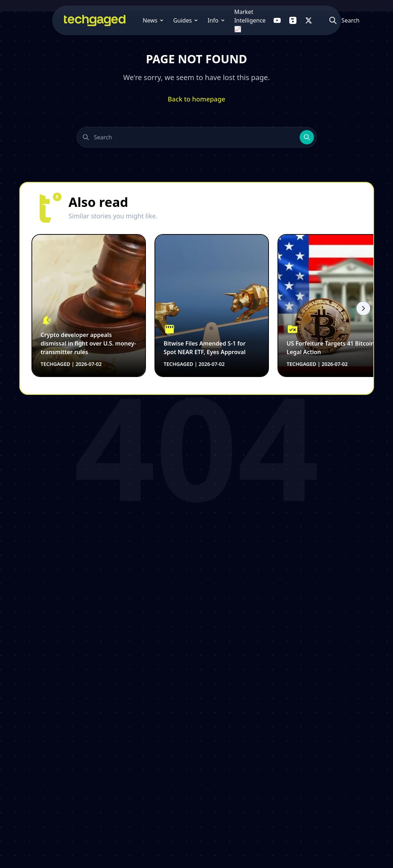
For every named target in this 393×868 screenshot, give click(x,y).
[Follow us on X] (305, 20)
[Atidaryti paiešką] (345, 20)
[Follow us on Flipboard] (289, 20)
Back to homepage (196, 99)
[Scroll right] (363, 308)
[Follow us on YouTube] (274, 20)
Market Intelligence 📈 (226, 20)
